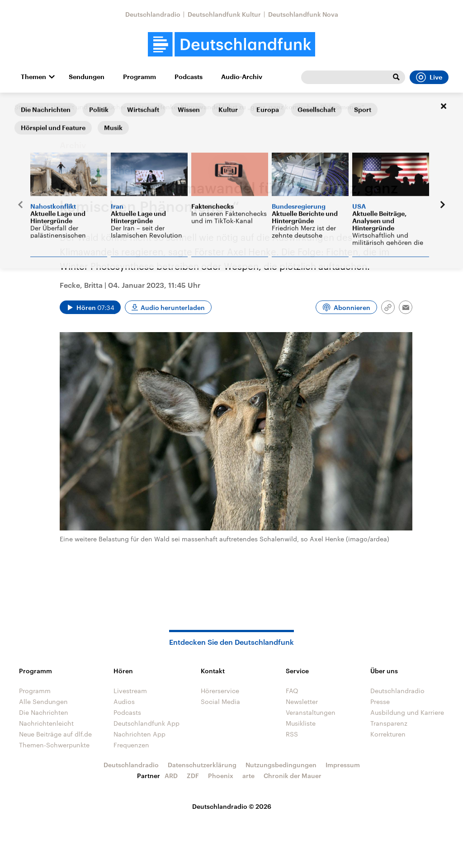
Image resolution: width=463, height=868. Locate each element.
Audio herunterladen (173, 307)
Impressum (343, 765)
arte (248, 776)
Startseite (29, 107)
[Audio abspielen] (90, 307)
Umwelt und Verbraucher (89, 107)
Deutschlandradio (153, 14)
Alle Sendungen (43, 701)
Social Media (220, 701)
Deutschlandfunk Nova (303, 14)
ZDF (193, 776)
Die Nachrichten (44, 712)
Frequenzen (131, 745)
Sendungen (87, 77)
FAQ (292, 691)
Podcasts (189, 77)
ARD (171, 776)
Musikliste (301, 723)
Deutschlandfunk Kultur (224, 14)
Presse (380, 701)
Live (429, 77)
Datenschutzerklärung (202, 765)
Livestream (130, 691)
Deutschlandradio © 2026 (232, 806)
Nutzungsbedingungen (281, 765)
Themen (33, 77)
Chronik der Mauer (293, 776)
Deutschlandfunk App (146, 723)
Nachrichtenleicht (46, 723)
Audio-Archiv (242, 77)
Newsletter (302, 701)
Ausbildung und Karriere (407, 712)
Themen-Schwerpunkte (54, 745)
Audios (124, 701)
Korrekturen (388, 734)
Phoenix (221, 776)
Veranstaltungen (311, 712)
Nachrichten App (139, 734)
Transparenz (389, 723)
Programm (139, 77)
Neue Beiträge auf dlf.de (55, 734)
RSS (292, 734)
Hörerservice (220, 691)
